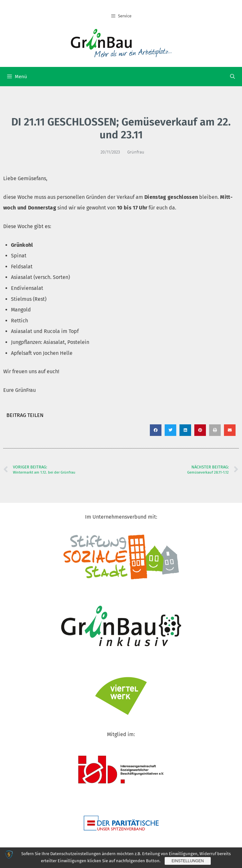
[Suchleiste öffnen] (232, 77)
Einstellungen (188, 861)
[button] (156, 430)
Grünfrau (136, 152)
